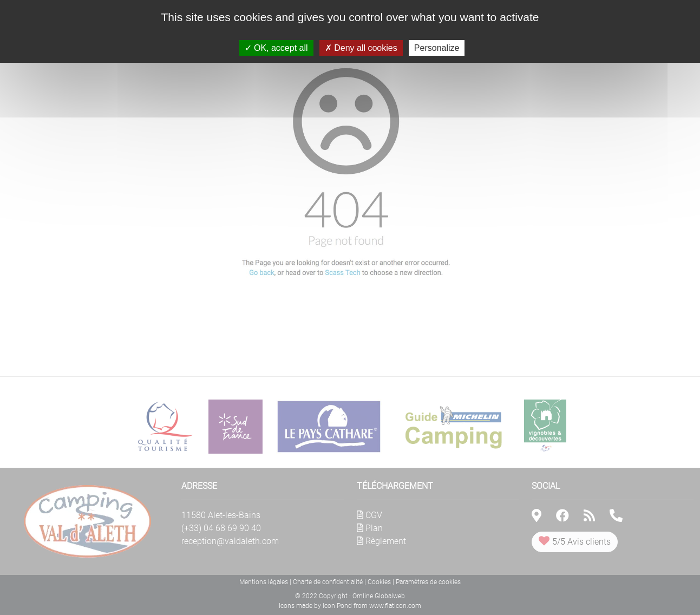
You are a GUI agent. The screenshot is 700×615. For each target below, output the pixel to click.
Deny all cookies (361, 48)
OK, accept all (276, 48)
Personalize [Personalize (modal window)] (437, 48)
